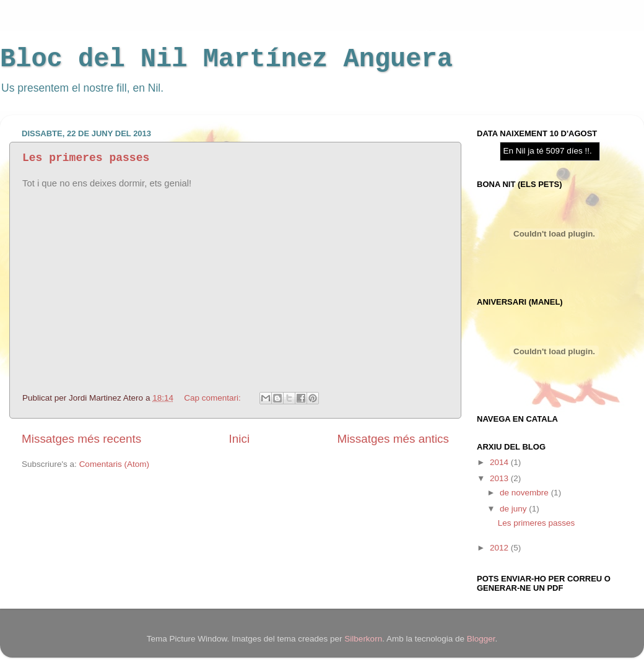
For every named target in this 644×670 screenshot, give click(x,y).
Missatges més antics (393, 439)
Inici (240, 439)
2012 (500, 548)
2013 (500, 478)
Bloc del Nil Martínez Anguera (226, 59)
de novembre (525, 493)
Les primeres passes (86, 158)
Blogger (481, 639)
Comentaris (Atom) (114, 464)
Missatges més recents (81, 439)
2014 (500, 462)
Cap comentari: (213, 398)
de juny (514, 509)
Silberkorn (363, 639)
